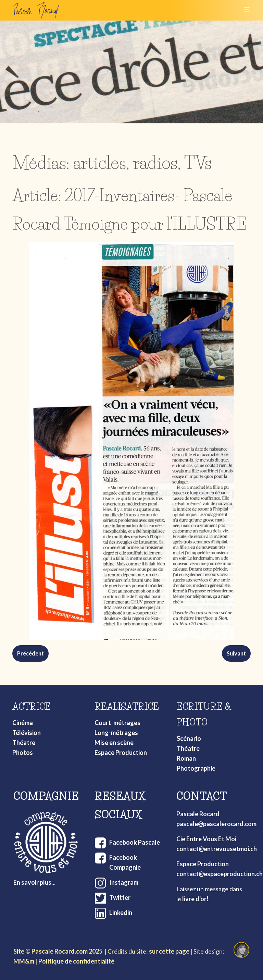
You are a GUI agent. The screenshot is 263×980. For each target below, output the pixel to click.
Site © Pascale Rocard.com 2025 (58, 951)
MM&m (24, 961)
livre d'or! (195, 899)
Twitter (120, 897)
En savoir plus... (34, 882)
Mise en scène (114, 743)
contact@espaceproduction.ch (220, 874)
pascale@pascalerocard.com (216, 824)
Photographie (196, 768)
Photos (23, 752)
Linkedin (121, 912)
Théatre (24, 743)
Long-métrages (116, 733)
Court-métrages (117, 723)
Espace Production (121, 752)
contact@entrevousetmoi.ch (217, 849)
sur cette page (169, 951)
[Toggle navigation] (245, 10)
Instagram (124, 882)
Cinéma (23, 723)
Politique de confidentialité (76, 961)
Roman (186, 758)
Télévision (27, 733)
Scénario (189, 738)
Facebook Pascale (135, 842)
